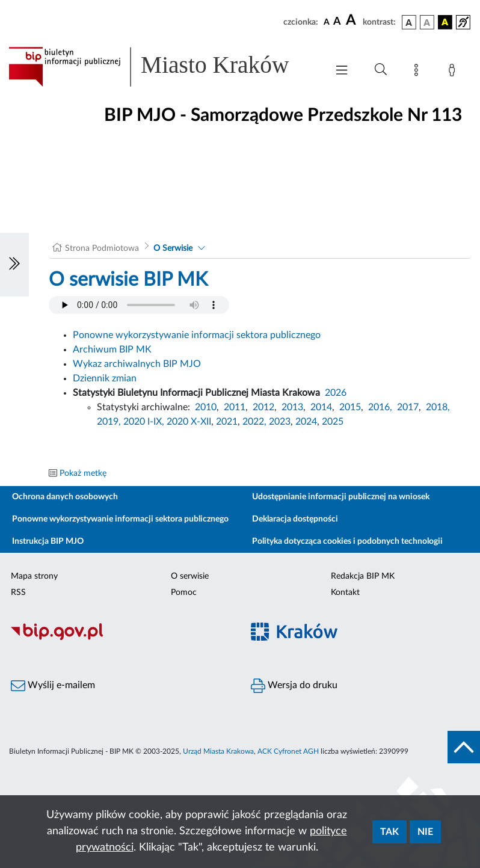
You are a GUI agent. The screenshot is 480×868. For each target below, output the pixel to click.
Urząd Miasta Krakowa (218, 751)
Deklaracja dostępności (295, 519)
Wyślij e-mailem (53, 686)
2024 (306, 422)
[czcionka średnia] (337, 22)
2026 (336, 393)
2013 (292, 407)
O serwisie (190, 576)
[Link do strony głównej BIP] (162, 67)
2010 (206, 407)
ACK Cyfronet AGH (288, 751)
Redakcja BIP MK (363, 576)
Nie (425, 832)
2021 (227, 422)
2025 (333, 422)
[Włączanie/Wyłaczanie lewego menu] (14, 265)
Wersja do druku (294, 686)
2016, (380, 407)
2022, (256, 422)
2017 (408, 407)
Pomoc (184, 593)
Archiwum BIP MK (112, 349)
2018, (438, 407)
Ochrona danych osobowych (65, 497)
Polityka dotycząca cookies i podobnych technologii (347, 541)
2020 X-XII (189, 422)
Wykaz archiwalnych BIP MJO (137, 364)
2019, (109, 422)
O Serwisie (173, 248)
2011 (235, 407)
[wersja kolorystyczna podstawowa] (409, 22)
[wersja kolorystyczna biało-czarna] (427, 22)
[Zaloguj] (454, 72)
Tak (389, 832)
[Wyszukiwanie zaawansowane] (381, 70)
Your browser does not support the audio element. (139, 305)
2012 (263, 407)
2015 (350, 407)
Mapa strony (34, 576)
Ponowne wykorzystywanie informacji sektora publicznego (197, 335)
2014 (321, 407)
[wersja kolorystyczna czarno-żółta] (445, 22)
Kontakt (345, 593)
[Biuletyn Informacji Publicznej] (120, 638)
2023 (280, 422)
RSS (18, 593)
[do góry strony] (464, 747)
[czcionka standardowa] (327, 22)
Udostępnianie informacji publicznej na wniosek (341, 497)
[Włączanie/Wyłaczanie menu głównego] (342, 71)
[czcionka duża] (352, 20)
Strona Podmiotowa (102, 248)
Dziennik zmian (105, 378)
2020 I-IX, (144, 422)
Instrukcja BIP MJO (48, 541)
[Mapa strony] (419, 72)
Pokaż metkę (83, 473)
